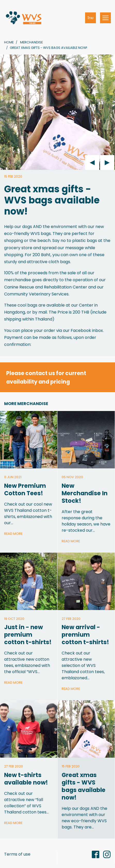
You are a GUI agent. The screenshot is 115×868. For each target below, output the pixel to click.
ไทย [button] (91, 18)
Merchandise (31, 42)
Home (9, 42)
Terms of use (17, 854)
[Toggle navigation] (105, 18)
